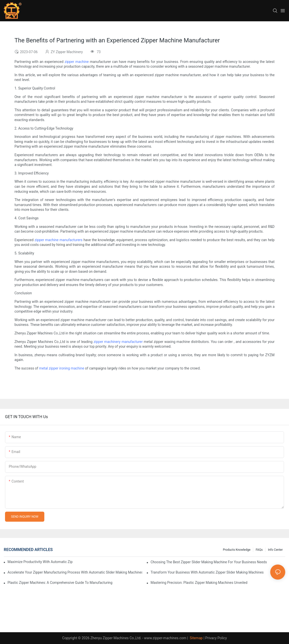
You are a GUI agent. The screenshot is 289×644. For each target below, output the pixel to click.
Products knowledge (237, 550)
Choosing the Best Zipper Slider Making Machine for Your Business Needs (209, 562)
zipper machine (77, 62)
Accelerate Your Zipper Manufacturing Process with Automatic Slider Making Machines (75, 572)
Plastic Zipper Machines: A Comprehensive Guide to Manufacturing (60, 583)
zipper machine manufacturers (58, 240)
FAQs (259, 550)
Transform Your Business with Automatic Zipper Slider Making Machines (207, 572)
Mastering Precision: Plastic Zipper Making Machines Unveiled (199, 583)
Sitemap (196, 638)
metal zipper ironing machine (62, 368)
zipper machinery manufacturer (118, 342)
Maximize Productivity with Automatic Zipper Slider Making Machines (40, 562)
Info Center (275, 550)
